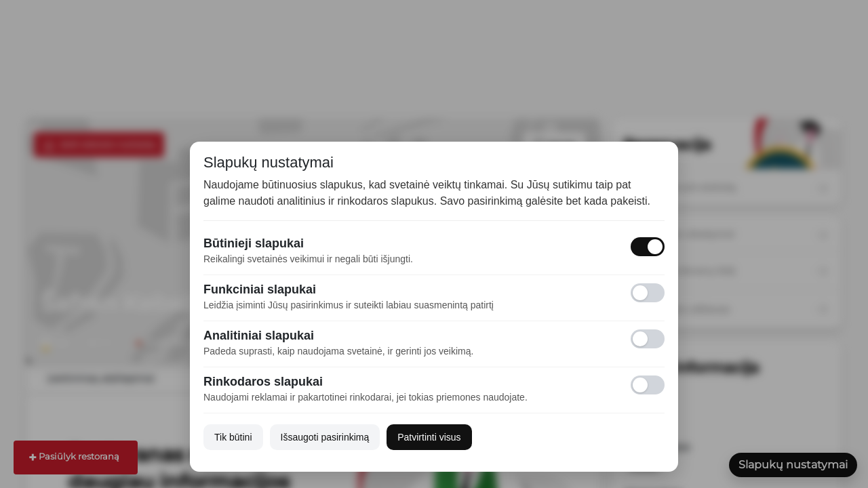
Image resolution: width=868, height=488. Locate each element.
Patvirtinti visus (429, 437)
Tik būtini (233, 437)
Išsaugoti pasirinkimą (325, 437)
